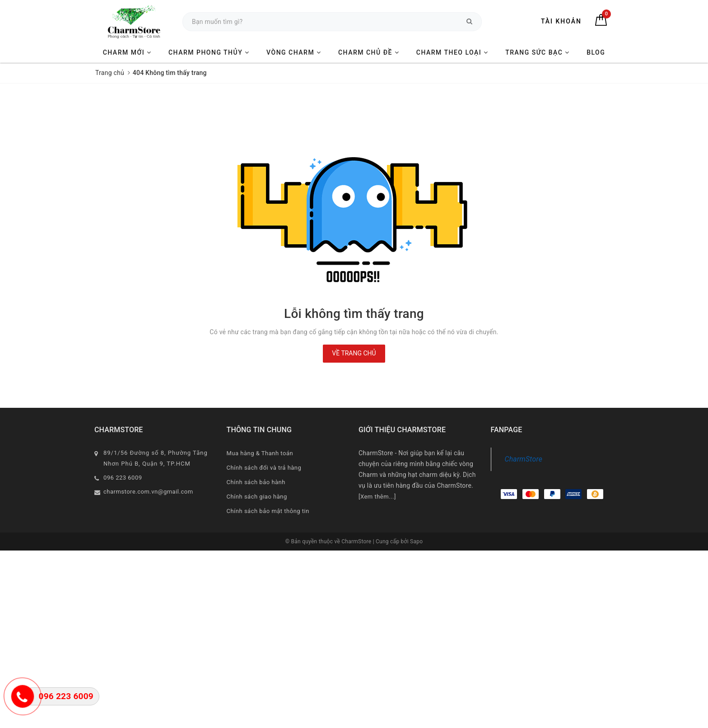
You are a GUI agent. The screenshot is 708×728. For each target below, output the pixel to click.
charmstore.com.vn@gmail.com (148, 492)
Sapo (416, 541)
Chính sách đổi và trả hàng (264, 468)
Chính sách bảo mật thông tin (268, 511)
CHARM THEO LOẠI (452, 52)
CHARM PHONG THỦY (209, 52)
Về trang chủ (354, 353)
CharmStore (524, 459)
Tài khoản (561, 21)
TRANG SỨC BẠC (538, 52)
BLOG (596, 52)
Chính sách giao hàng (257, 497)
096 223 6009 (123, 478)
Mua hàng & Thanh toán (260, 453)
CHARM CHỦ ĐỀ (369, 52)
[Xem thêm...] (377, 497)
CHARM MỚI (127, 52)
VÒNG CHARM (294, 52)
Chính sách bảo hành (256, 482)
